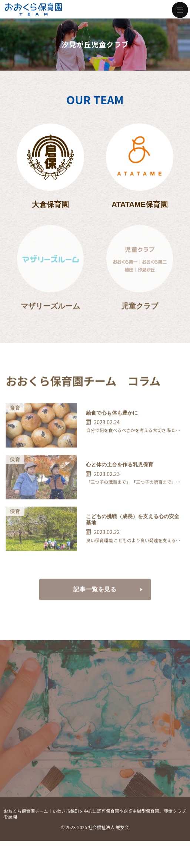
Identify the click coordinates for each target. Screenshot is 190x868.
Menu (180, 10)
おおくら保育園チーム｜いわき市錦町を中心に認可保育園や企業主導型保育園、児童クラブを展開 (95, 820)
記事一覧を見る (78, 603)
